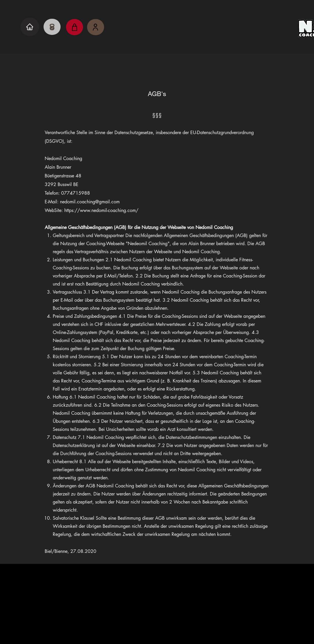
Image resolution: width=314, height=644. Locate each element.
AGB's (191, 626)
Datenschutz (163, 626)
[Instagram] (143, 592)
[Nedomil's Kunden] (96, 27)
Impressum (129, 626)
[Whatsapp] (171, 592)
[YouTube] (157, 592)
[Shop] (75, 27)
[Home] (30, 27)
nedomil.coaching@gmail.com (157, 616)
